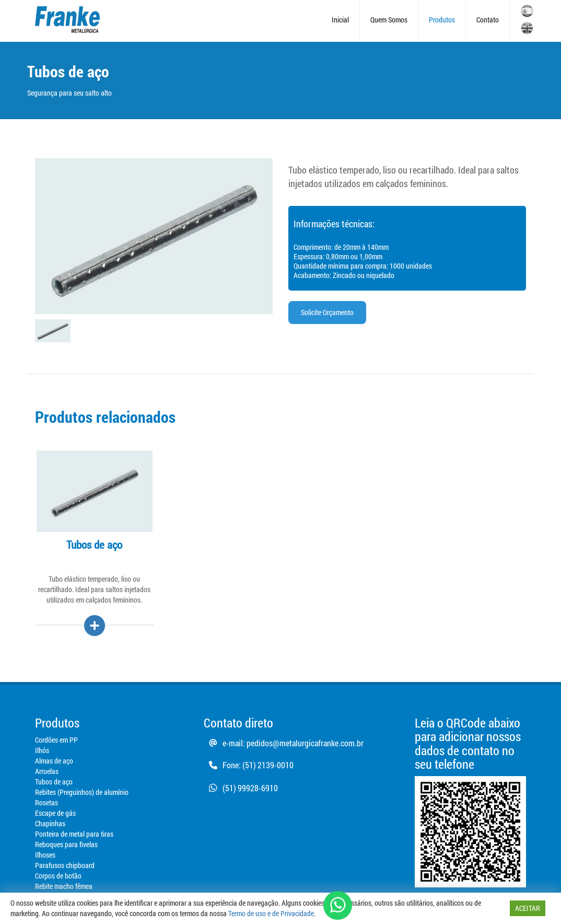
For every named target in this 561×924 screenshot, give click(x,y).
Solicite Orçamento (327, 312)
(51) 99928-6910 (241, 788)
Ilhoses (45, 855)
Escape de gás (55, 813)
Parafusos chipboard (65, 865)
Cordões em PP (56, 740)
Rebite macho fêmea (64, 886)
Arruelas (47, 771)
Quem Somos (389, 20)
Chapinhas (50, 823)
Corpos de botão (58, 876)
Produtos (442, 20)
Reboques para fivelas (66, 844)
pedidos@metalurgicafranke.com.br (305, 743)
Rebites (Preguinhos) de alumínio (82, 792)
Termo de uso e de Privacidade (271, 913)
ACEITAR (528, 908)
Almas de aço (54, 761)
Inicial (340, 20)
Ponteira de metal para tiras (74, 834)
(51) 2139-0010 (268, 765)
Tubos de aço (54, 782)
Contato (488, 20)
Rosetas (46, 802)
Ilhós (42, 750)
